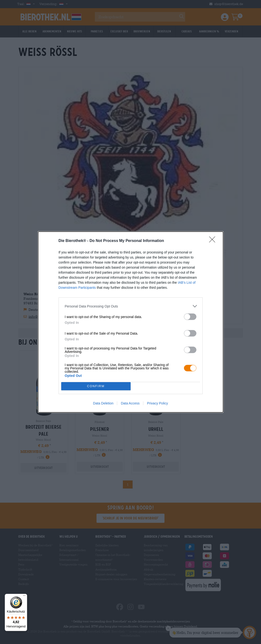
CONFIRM (96, 386)
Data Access (130, 403)
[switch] (190, 317)
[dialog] (131, 322)
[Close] (214, 241)
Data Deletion (103, 403)
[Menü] (24, 597)
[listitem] (131, 306)
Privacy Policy (157, 403)
